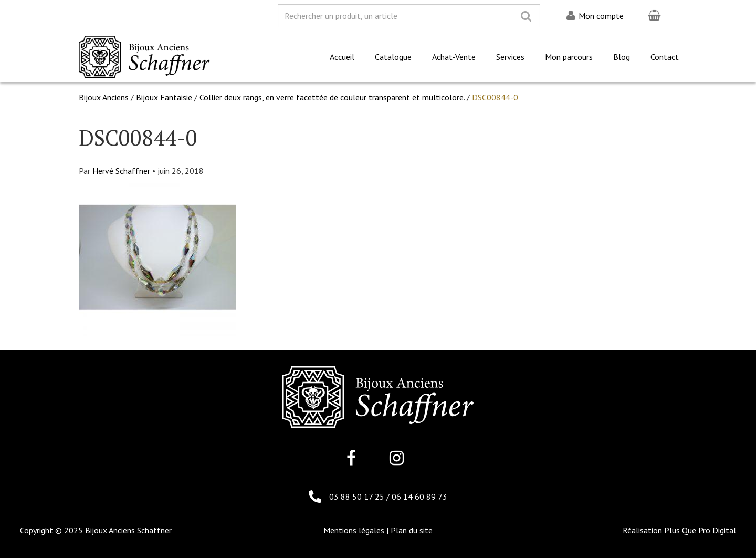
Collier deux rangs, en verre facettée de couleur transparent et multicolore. (332, 97)
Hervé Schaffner (121, 171)
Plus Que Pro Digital (700, 530)
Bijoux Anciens (104, 97)
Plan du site (412, 530)
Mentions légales (354, 530)
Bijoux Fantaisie (164, 97)
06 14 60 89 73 (419, 497)
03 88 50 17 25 (358, 497)
